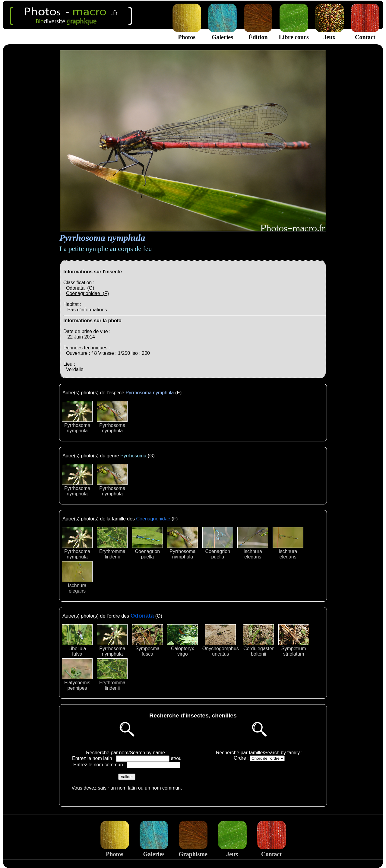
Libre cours (294, 34)
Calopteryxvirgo (182, 640)
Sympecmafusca (147, 640)
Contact (365, 34)
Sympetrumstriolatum (294, 640)
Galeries (222, 34)
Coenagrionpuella (147, 543)
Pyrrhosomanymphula (77, 417)
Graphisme (193, 851)
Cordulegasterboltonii (258, 640)
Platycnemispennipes (77, 674)
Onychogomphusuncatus (221, 640)
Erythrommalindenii (112, 543)
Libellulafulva (77, 640)
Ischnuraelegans (253, 543)
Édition (258, 34)
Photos (187, 34)
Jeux (329, 34)
